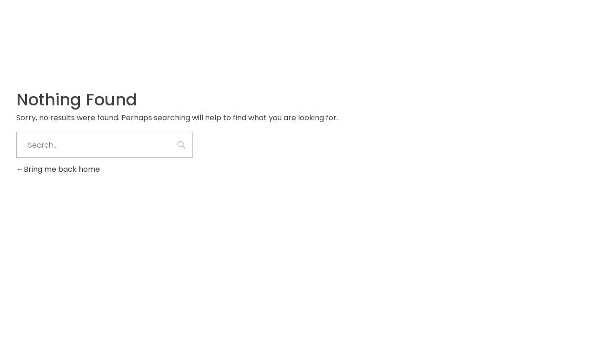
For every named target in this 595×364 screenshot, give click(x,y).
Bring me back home (58, 169)
